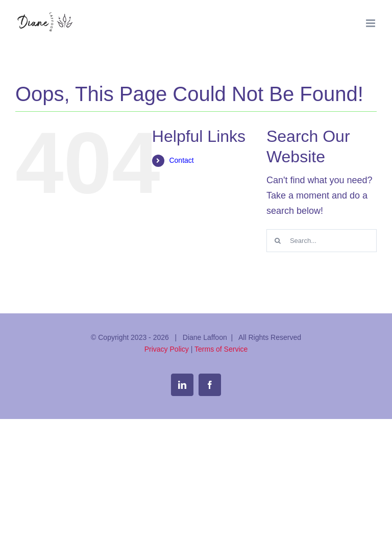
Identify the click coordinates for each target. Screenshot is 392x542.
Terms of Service (221, 349)
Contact (181, 160)
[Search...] (322, 241)
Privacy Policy (167, 349)
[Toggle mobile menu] (371, 23)
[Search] (278, 241)
